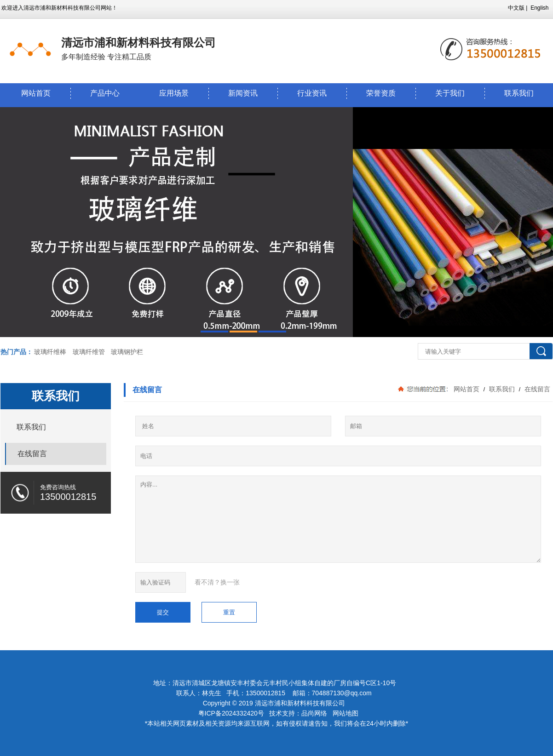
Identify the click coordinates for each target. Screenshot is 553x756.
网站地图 (346, 713)
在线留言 (536, 389)
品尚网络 (314, 713)
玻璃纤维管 (89, 352)
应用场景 (174, 93)
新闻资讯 (243, 93)
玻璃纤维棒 (50, 352)
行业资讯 (312, 93)
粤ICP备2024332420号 (232, 713)
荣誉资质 (381, 93)
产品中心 (105, 93)
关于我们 (450, 93)
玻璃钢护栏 (127, 352)
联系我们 (502, 389)
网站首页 (36, 93)
